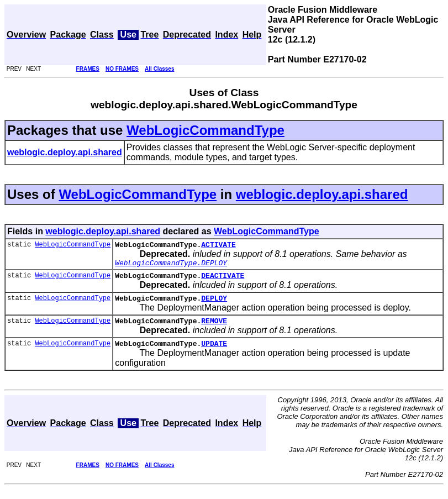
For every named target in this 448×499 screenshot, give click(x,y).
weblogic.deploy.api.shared (322, 194)
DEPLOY (214, 304)
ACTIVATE (218, 246)
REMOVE (214, 329)
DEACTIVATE (223, 280)
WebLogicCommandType (205, 130)
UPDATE (214, 353)
